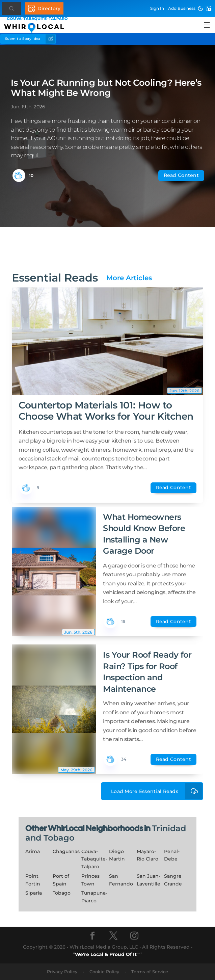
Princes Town (90, 880)
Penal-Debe (172, 855)
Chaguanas (66, 851)
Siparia (34, 893)
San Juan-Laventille (149, 880)
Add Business (182, 8)
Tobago (62, 893)
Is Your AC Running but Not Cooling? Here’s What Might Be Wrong (106, 88)
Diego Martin (117, 855)
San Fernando (121, 880)
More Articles (129, 278)
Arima (33, 851)
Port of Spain (61, 880)
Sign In (157, 8)
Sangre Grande (173, 880)
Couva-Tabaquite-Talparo (94, 859)
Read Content (181, 175)
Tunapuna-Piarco (94, 897)
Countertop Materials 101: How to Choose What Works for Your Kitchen (106, 410)
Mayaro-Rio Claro (147, 855)
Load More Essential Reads (157, 791)
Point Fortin (33, 880)
